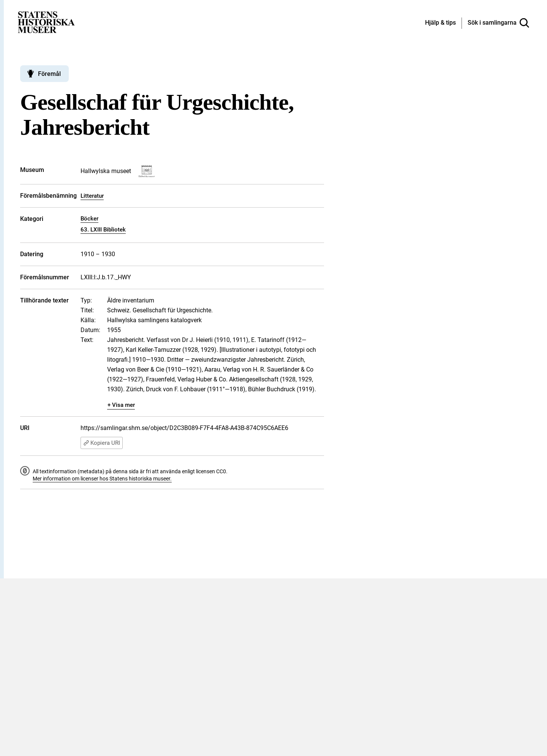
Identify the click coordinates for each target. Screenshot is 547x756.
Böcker (89, 219)
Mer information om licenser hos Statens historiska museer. (102, 479)
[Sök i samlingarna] (498, 23)
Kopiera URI (102, 443)
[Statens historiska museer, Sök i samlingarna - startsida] (46, 22)
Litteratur (92, 196)
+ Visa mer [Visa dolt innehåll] (121, 405)
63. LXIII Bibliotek (103, 230)
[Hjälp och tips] (440, 23)
